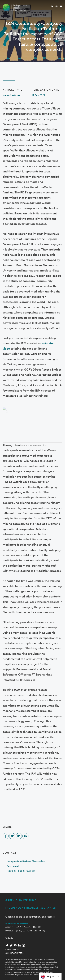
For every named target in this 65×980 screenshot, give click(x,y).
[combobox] (50, 977)
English (48, 977)
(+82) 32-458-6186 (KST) (21, 871)
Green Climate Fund (21, 900)
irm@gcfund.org (17, 923)
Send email (13, 866)
